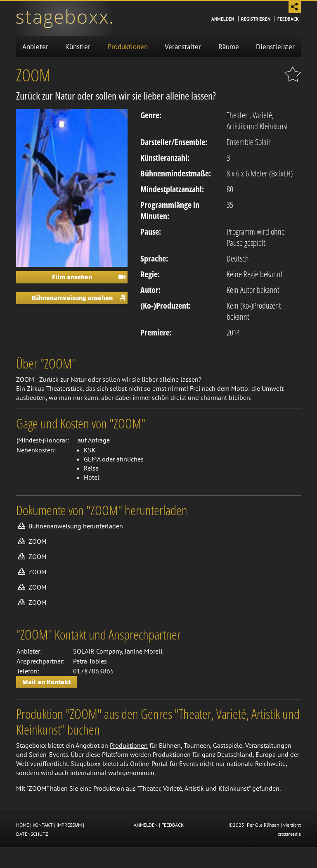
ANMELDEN (146, 825)
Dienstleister (275, 47)
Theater (237, 115)
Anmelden (223, 19)
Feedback (288, 19)
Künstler (78, 47)
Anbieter (35, 47)
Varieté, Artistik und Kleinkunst (257, 121)
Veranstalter (183, 47)
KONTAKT (43, 825)
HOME (22, 825)
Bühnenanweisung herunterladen (76, 526)
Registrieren (256, 19)
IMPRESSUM (69, 825)
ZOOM (38, 541)
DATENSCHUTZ (32, 834)
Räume (229, 47)
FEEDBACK (173, 825)
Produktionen (128, 47)
